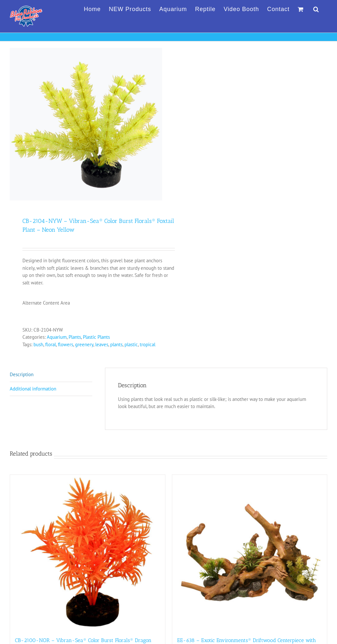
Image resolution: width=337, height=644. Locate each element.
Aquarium (57, 337)
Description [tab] (22, 374)
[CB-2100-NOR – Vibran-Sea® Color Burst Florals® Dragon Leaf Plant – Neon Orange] (88, 552)
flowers (65, 344)
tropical (148, 344)
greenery (84, 344)
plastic (131, 344)
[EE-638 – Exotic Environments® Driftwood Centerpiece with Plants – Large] (250, 552)
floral (51, 344)
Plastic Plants (96, 337)
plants (116, 344)
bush (38, 344)
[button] (316, 8)
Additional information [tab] (33, 389)
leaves (102, 344)
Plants (75, 337)
